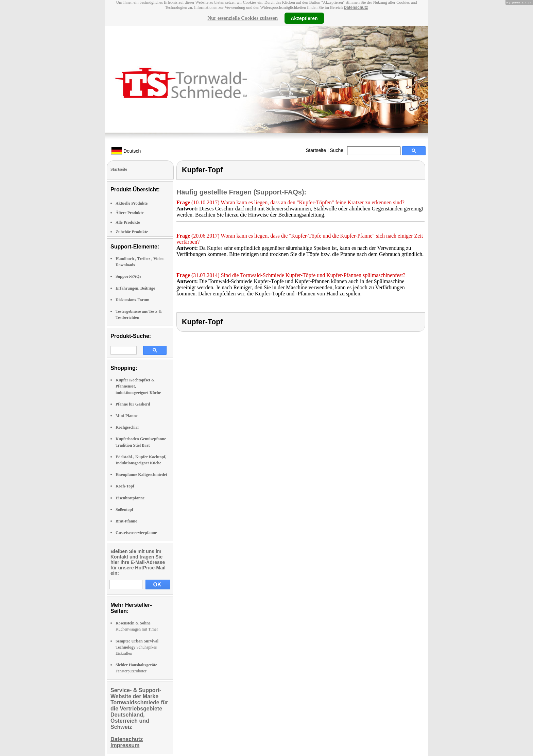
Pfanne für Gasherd (133, 404)
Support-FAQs (128, 276)
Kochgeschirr (127, 427)
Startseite (316, 150)
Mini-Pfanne (127, 416)
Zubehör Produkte (132, 232)
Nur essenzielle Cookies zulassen (243, 18)
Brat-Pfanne (126, 521)
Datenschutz (356, 7)
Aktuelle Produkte (132, 203)
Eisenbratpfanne (130, 498)
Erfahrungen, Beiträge (135, 288)
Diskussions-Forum (132, 300)
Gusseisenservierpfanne (136, 533)
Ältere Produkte (130, 213)
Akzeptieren (304, 18)
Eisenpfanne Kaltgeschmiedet (141, 475)
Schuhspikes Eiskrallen (137, 647)
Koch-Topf (125, 486)
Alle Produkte (128, 222)
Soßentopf (124, 510)
